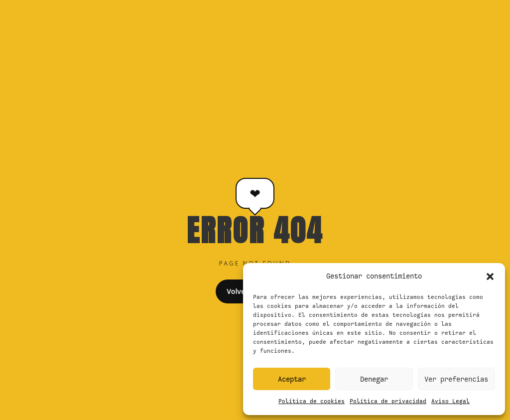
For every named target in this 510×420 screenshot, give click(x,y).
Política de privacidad (388, 401)
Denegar (374, 379)
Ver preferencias (456, 379)
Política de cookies (312, 401)
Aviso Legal (450, 401)
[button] (490, 277)
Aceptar (292, 379)
